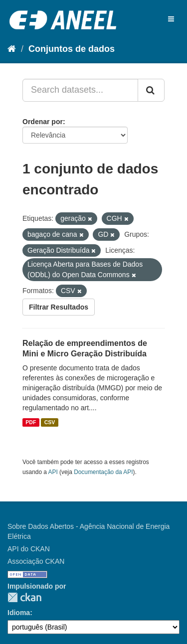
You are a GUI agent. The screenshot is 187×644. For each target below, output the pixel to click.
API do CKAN (29, 549)
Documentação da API (103, 472)
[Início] (12, 49)
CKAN (24, 597)
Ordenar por (43, 122)
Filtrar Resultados (59, 307)
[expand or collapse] (171, 19)
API (53, 472)
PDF (31, 422)
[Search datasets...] (80, 90)
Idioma (19, 613)
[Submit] (151, 90)
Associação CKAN (36, 561)
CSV (50, 422)
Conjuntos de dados (72, 49)
